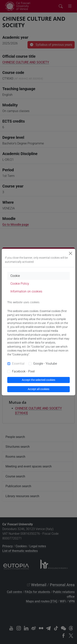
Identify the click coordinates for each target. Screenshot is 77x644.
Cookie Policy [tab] (20, 284)
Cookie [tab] (15, 276)
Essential (18, 364)
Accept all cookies (38, 389)
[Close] (71, 253)
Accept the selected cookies (38, 380)
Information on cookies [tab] (26, 291)
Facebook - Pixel (23, 371)
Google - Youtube (45, 364)
